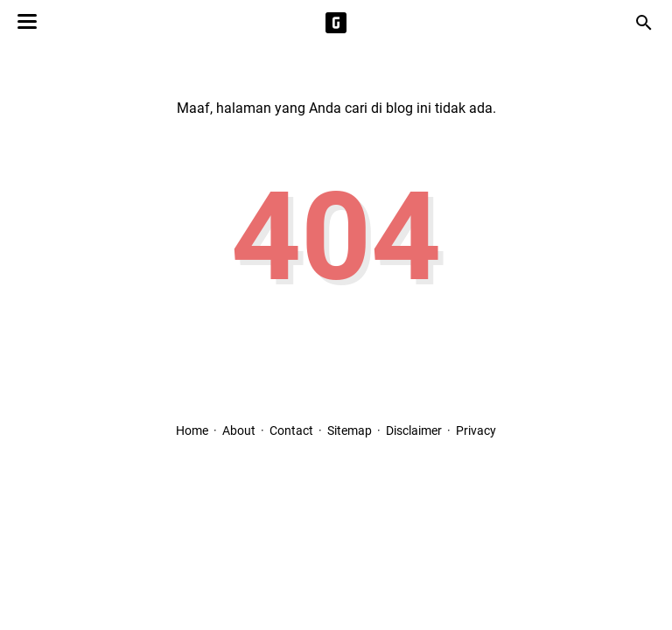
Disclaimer (414, 430)
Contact (291, 430)
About (239, 430)
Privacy (476, 430)
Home (192, 430)
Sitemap (350, 430)
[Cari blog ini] (644, 23)
